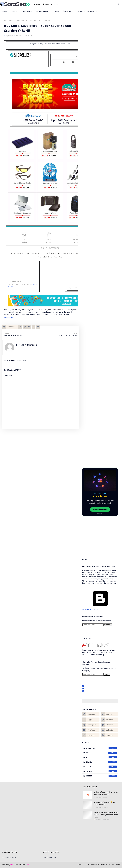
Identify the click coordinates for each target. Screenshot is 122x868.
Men (59, 253)
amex (118, 865)
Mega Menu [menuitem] (28, 11)
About (46, 4)
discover (104, 865)
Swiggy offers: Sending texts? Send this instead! (106, 793)
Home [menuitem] (5, 11)
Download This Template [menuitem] (64, 11)
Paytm (101, 767)
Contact (55, 4)
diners (111, 865)
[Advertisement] (100, 448)
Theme (27, 865)
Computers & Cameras (32, 253)
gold (101, 757)
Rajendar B (10, 36)
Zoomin (101, 776)
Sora (12, 865)
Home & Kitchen (68, 253)
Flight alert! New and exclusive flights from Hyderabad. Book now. (106, 815)
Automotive (58, 257)
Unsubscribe (9, 317)
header (101, 762)
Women (53, 253)
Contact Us (95, 865)
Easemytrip (101, 748)
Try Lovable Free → (100, 509)
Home (37, 4)
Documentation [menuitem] (42, 11)
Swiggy (101, 771)
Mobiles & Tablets (17, 253)
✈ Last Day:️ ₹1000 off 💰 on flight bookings (104, 803)
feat (101, 753)
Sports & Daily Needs (45, 257)
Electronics (46, 253)
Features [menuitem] (14, 11)
